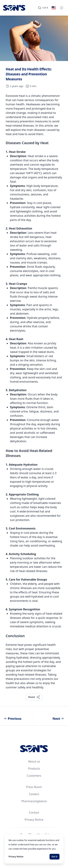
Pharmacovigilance (34, 801)
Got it (55, 857)
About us (34, 761)
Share (34, 697)
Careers (34, 794)
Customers (34, 776)
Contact (34, 812)
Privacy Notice (34, 820)
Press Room (34, 787)
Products (34, 769)
